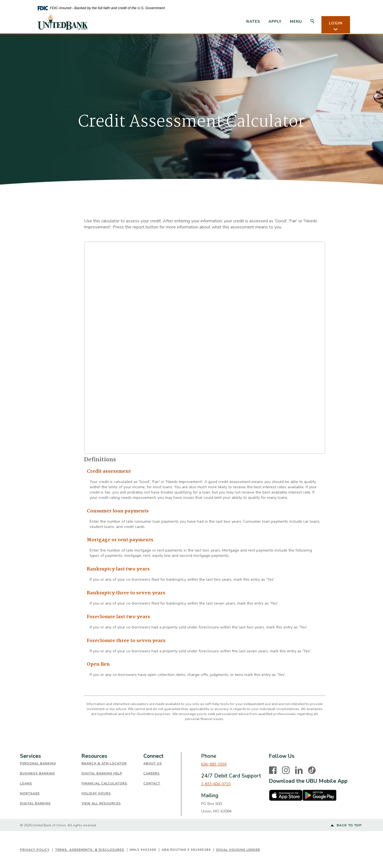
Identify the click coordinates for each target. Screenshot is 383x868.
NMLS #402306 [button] (143, 850)
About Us (153, 763)
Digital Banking (35, 803)
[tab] (51, 756)
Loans (26, 783)
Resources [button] (94, 756)
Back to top (346, 826)
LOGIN (336, 26)
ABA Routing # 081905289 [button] (186, 850)
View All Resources (101, 803)
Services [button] (31, 756)
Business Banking (37, 773)
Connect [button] (154, 756)
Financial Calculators (104, 783)
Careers (152, 773)
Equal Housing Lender (238, 850)
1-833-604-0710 (216, 784)
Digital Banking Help (102, 773)
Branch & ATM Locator (104, 763)
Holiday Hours (96, 793)
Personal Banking (38, 763)
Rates (253, 22)
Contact (152, 783)
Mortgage (30, 793)
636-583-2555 (214, 764)
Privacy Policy (35, 850)
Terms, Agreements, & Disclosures (90, 850)
